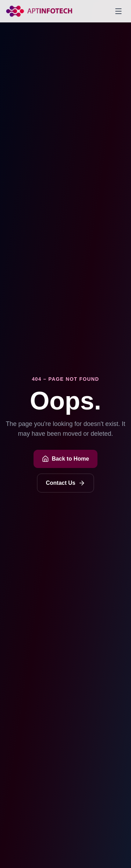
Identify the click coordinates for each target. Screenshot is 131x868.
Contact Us (65, 483)
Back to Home (65, 459)
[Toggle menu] (118, 11)
